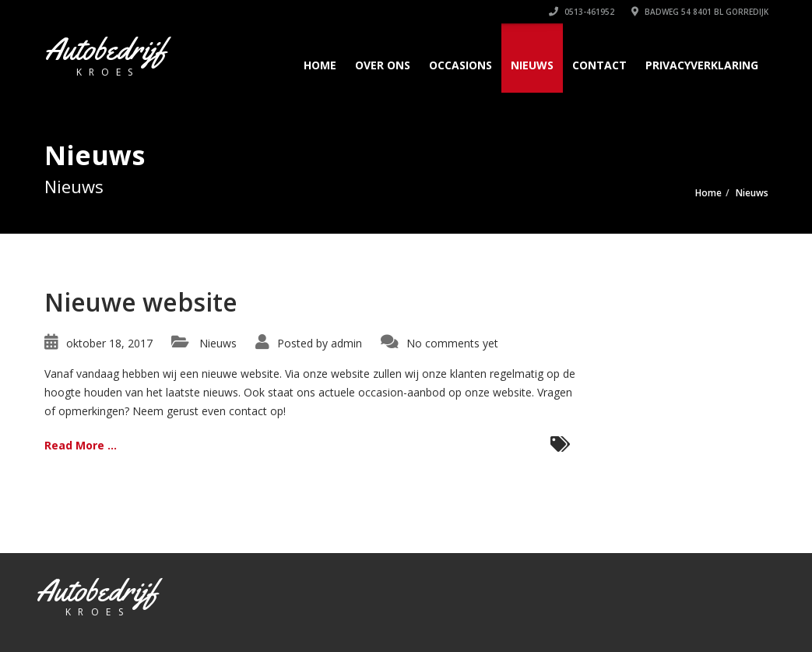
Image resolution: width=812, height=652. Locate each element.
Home (320, 65)
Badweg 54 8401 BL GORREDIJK (700, 12)
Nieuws (532, 65)
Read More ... (81, 445)
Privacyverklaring (702, 65)
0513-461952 (582, 12)
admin (346, 343)
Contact (599, 65)
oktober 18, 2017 (109, 343)
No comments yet (452, 343)
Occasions (460, 65)
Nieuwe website (141, 302)
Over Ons (383, 65)
